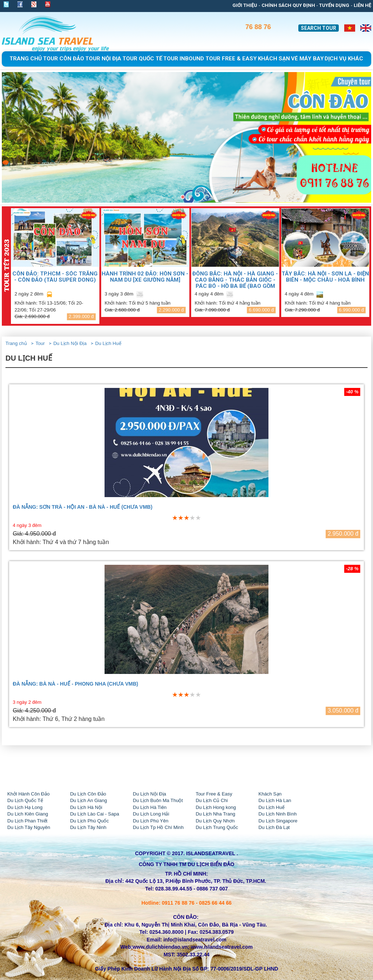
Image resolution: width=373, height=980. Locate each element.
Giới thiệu (245, 5)
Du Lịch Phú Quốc (89, 821)
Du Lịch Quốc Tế (25, 800)
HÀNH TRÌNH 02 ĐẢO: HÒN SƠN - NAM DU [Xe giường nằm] (145, 277)
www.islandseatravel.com (222, 947)
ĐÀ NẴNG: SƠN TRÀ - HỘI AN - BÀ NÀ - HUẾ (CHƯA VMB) (83, 507)
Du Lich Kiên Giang (28, 814)
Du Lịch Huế (108, 343)
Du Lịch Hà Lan (275, 800)
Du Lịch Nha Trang (215, 814)
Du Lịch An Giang (88, 800)
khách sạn (274, 59)
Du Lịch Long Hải (151, 814)
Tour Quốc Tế (142, 59)
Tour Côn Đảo (64, 59)
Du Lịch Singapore (278, 821)
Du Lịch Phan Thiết (27, 821)
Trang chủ (26, 59)
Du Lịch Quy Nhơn (215, 821)
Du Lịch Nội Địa (70, 343)
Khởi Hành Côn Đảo (28, 794)
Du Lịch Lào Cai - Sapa (95, 814)
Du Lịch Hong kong (216, 807)
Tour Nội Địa (103, 59)
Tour (40, 343)
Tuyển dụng (334, 5)
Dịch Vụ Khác (344, 59)
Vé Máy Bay (307, 59)
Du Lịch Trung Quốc (217, 827)
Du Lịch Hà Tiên (150, 807)
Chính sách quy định (288, 5)
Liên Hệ (362, 5)
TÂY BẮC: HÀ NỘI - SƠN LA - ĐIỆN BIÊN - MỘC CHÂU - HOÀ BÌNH (325, 277)
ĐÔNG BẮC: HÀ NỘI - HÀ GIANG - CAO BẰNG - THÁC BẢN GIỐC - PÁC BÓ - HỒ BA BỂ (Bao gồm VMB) (235, 280)
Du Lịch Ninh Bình (278, 814)
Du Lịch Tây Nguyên (29, 827)
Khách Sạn (270, 794)
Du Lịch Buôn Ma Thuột (158, 800)
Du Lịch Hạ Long (25, 807)
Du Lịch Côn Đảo (88, 794)
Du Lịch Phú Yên (151, 821)
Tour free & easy (231, 59)
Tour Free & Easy (214, 794)
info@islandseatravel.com (195, 940)
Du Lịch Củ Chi (212, 800)
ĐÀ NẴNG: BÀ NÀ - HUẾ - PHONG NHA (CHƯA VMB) (75, 684)
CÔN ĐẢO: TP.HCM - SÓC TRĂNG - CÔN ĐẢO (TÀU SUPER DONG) (55, 277)
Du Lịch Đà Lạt (274, 827)
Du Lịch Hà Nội (86, 807)
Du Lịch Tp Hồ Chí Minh (158, 827)
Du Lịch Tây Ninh (88, 827)
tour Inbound (184, 59)
